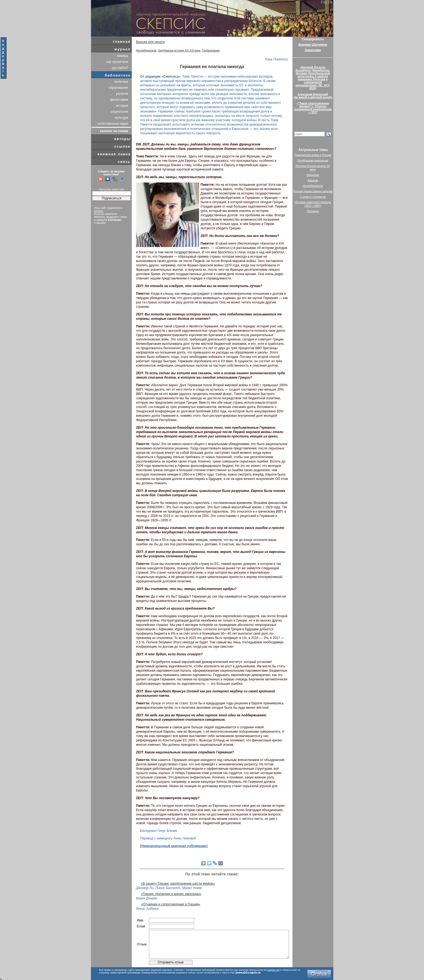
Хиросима (313, 50)
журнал (123, 49)
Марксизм (313, 175)
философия (119, 100)
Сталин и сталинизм (313, 197)
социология (119, 112)
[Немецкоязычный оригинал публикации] (174, 846)
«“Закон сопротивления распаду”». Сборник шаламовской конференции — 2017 (313, 108)
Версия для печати (150, 42)
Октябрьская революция (313, 161)
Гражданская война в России (313, 155)
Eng (324, 2)
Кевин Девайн (147, 898)
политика (121, 82)
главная (122, 42)
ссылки (122, 146)
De (330, 2)
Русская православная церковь (313, 191)
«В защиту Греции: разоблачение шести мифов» (178, 884)
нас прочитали (117, 62)
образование (118, 88)
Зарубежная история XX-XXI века (179, 51)
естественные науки (113, 124)
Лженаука (313, 211)
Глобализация (211, 51)
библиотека (118, 75)
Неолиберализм (146, 51)
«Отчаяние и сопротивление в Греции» (171, 904)
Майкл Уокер (192, 888)
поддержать (3, 58)
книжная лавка (114, 154)
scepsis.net (274, 970)
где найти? (120, 68)
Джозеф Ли (145, 888)
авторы (122, 139)
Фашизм (313, 180)
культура (121, 118)
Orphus (99, 211)
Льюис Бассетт (168, 888)
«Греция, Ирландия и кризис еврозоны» (171, 894)
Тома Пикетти (276, 59)
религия (122, 94)
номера (123, 56)
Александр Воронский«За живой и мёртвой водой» (313, 96)
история (122, 106)
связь (124, 162)
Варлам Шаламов (313, 45)
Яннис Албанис (148, 909)
